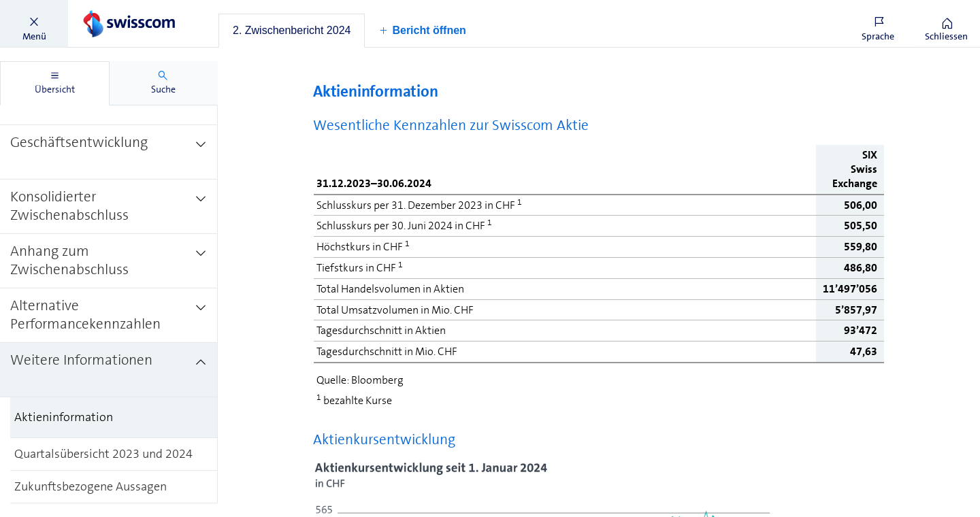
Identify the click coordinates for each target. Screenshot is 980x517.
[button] (34, 24)
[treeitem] (109, 152)
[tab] (292, 31)
